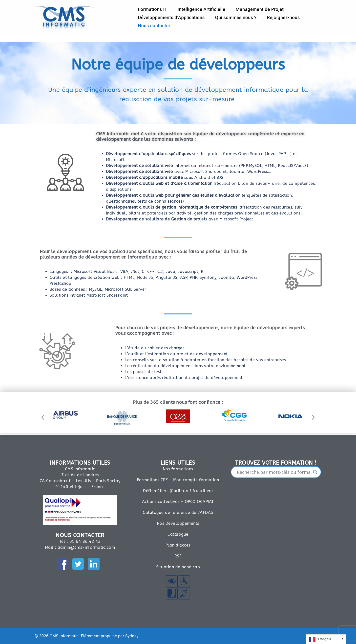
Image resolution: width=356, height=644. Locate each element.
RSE (178, 556)
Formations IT (153, 9)
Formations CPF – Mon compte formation (178, 480)
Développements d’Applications (171, 17)
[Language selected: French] (326, 639)
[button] (43, 417)
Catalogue (178, 534)
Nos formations (178, 469)
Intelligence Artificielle (201, 9)
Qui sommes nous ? (236, 17)
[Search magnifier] (315, 472)
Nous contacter (154, 26)
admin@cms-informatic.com (86, 547)
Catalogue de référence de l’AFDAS (178, 513)
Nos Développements (178, 523)
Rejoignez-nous (283, 17)
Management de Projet (260, 9)
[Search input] (274, 472)
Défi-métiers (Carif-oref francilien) (178, 491)
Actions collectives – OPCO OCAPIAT (178, 502)
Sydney (132, 636)
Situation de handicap (178, 567)
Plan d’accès (178, 545)
